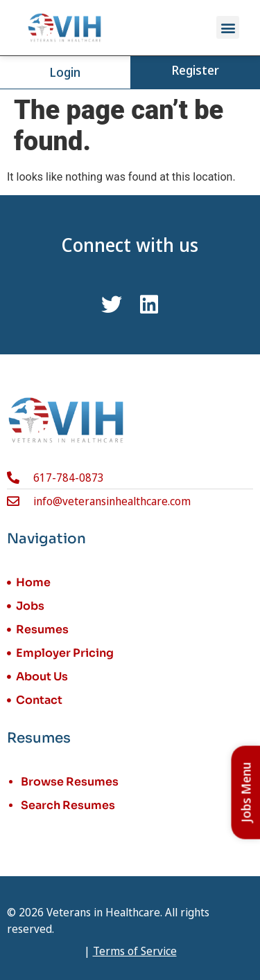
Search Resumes (68, 805)
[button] (228, 27)
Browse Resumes (70, 782)
